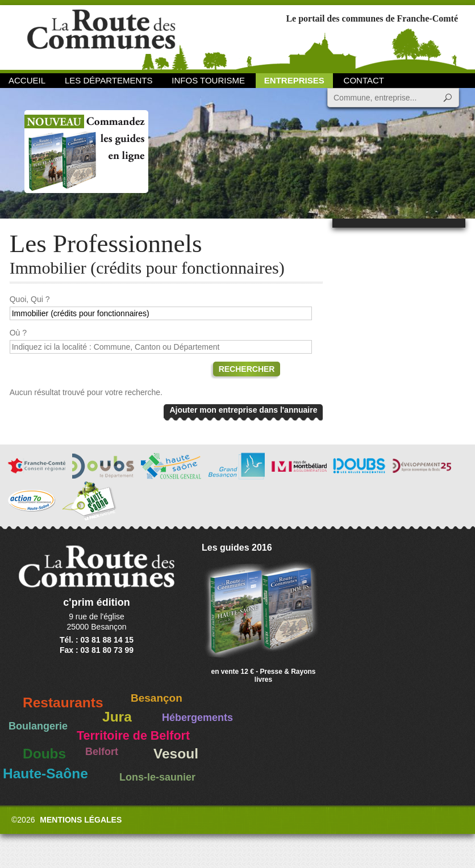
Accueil (27, 80)
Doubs (44, 754)
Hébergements (197, 718)
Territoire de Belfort (133, 736)
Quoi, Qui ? (30, 299)
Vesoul (176, 754)
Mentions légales (81, 820)
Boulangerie (38, 726)
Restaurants (63, 703)
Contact (364, 80)
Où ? (18, 333)
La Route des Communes (101, 37)
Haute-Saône (45, 773)
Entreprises (294, 80)
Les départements (109, 80)
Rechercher (247, 369)
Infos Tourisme (208, 80)
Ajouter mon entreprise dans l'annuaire (243, 410)
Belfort (102, 752)
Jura (117, 717)
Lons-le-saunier (157, 777)
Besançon (157, 698)
